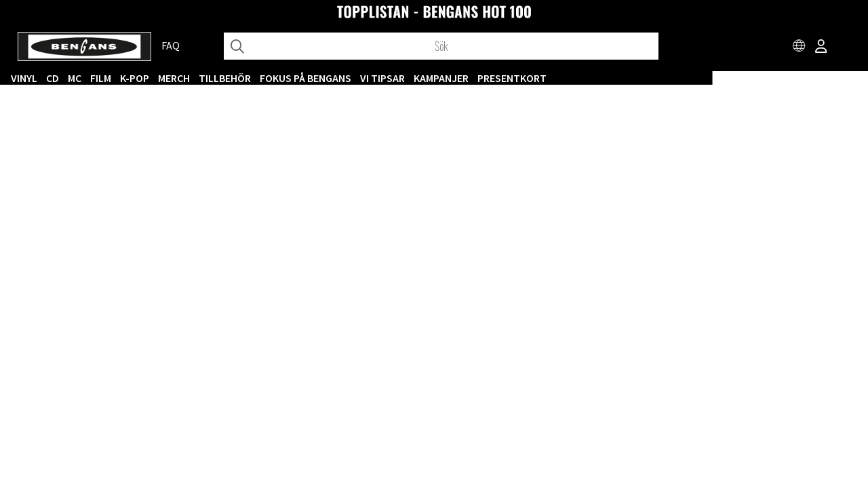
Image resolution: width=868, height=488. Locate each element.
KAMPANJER (596, 78)
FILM (256, 78)
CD (208, 78)
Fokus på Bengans (461, 78)
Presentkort (667, 78)
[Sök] (441, 46)
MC (230, 78)
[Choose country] (800, 47)
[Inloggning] (821, 47)
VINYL (179, 78)
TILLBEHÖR (380, 78)
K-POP (290, 78)
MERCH (329, 78)
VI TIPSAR (538, 78)
